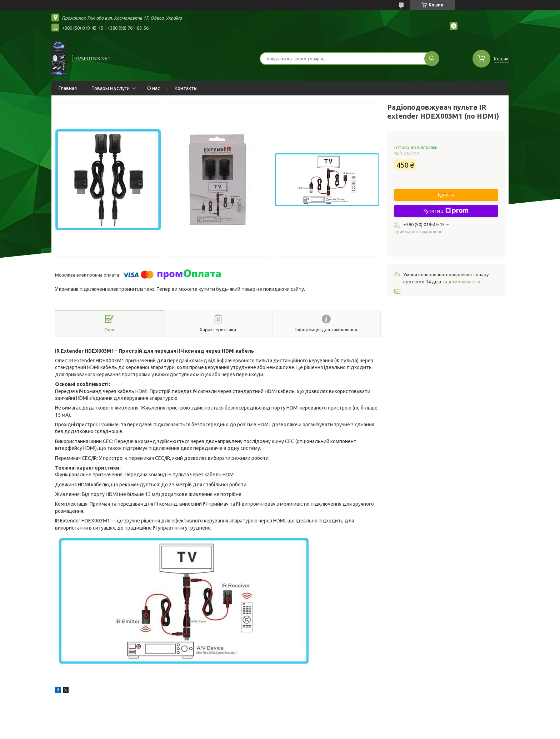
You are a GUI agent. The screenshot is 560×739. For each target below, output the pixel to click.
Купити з (446, 211)
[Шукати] (432, 59)
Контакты (186, 88)
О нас (154, 88)
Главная (68, 88)
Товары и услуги (111, 88)
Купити (446, 195)
